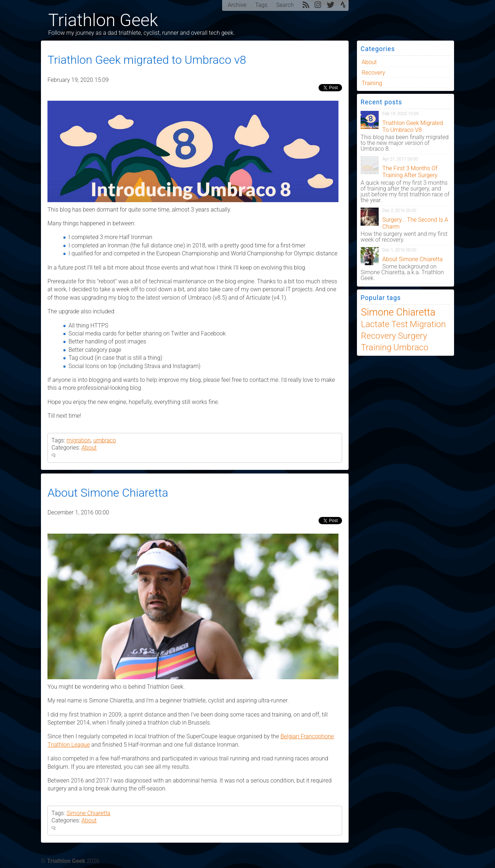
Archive (237, 5)
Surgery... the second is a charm (415, 223)
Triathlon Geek (103, 20)
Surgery (413, 336)
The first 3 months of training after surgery (410, 172)
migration (78, 440)
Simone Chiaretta (88, 813)
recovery (378, 336)
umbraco (105, 440)
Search (285, 5)
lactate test (384, 324)
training (372, 83)
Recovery (373, 73)
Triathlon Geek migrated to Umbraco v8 (147, 60)
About (89, 448)
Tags (261, 5)
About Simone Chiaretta (108, 493)
